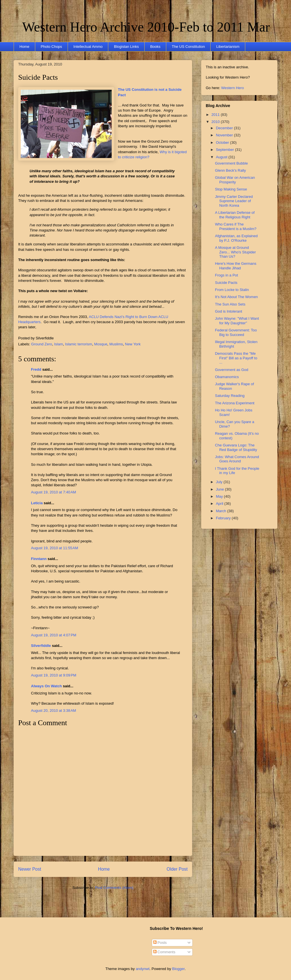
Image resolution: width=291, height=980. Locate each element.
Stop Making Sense (231, 189)
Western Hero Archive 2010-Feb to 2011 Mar (146, 27)
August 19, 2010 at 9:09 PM (54, 675)
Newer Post (30, 869)
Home (25, 47)
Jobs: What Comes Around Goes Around (237, 459)
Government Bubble (231, 163)
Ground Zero (42, 344)
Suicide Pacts (38, 77)
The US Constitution (188, 47)
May (220, 496)
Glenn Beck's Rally (230, 170)
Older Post (177, 869)
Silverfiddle (41, 646)
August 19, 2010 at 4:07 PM (54, 635)
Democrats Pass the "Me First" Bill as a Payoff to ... (236, 358)
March (222, 511)
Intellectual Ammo (88, 47)
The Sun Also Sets (230, 304)
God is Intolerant (228, 311)
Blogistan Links (126, 47)
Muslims (116, 344)
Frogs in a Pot (226, 275)
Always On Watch (46, 686)
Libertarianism (228, 47)
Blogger (178, 969)
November (225, 135)
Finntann (39, 559)
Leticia (37, 503)
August (222, 157)
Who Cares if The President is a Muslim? (236, 226)
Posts (160, 943)
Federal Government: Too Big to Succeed (236, 332)
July (220, 482)
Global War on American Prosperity (235, 180)
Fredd (36, 369)
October (223, 143)
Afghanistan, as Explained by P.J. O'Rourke (236, 238)
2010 (216, 122)
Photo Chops (51, 47)
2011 (216, 115)
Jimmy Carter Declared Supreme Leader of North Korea (234, 201)
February (224, 518)
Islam (58, 344)
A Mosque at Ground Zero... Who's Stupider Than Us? (235, 252)
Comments (164, 952)
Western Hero (232, 88)
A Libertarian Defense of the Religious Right (235, 215)
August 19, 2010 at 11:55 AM (55, 548)
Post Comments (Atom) (114, 888)
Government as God (231, 370)
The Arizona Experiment (235, 403)
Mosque (101, 344)
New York (133, 344)
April (220, 504)
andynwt (143, 969)
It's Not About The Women (236, 297)
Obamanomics (227, 377)
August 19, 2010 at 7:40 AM (54, 492)
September (225, 150)
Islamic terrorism (79, 344)
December (225, 128)
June (221, 489)
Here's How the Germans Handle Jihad (236, 266)
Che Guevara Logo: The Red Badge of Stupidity (236, 447)
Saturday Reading (230, 396)
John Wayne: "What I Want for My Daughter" (237, 321)
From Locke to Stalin (232, 290)
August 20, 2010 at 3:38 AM (54, 711)
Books (155, 47)
